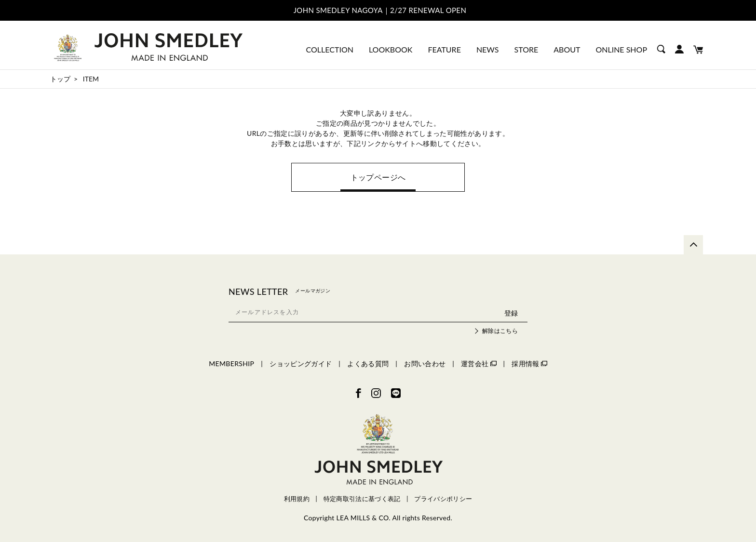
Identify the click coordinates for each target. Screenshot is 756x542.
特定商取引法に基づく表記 (362, 499)
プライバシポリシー (443, 499)
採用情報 (529, 364)
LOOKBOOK (391, 49)
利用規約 (297, 499)
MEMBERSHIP (231, 364)
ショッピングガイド (301, 364)
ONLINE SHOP (621, 49)
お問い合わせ (425, 364)
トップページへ (378, 177)
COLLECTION (330, 49)
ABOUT (567, 49)
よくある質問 (368, 364)
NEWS (488, 49)
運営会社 (479, 364)
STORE (526, 49)
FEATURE (444, 49)
